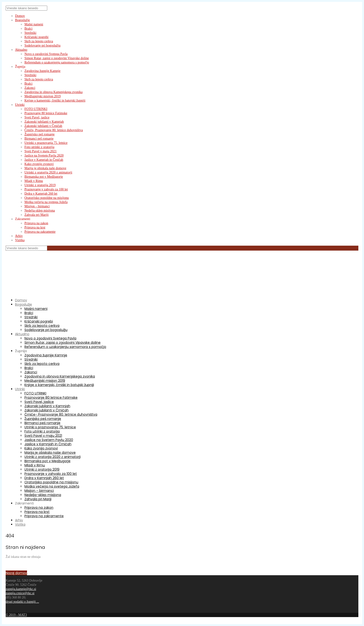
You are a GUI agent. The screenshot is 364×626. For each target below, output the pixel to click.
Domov (20, 16)
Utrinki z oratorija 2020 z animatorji (48, 172)
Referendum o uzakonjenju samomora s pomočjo (57, 62)
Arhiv (19, 236)
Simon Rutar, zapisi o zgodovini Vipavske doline (57, 58)
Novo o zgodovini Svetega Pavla (46, 54)
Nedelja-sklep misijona (40, 211)
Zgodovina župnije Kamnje (42, 71)
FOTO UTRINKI (36, 109)
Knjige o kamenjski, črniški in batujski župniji (55, 100)
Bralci (28, 29)
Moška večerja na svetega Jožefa (46, 202)
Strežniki (30, 33)
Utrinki (20, 105)
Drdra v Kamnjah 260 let (41, 194)
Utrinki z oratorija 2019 (40, 185)
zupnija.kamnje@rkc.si (21, 589)
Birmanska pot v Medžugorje (44, 177)
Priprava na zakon (36, 223)
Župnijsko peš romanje (39, 134)
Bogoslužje (22, 20)
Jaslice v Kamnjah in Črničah (44, 160)
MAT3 (23, 615)
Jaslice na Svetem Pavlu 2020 (44, 156)
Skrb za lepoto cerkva (39, 41)
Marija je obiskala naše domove (45, 168)
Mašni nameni (34, 24)
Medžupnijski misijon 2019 (43, 96)
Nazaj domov (16, 573)
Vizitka (20, 240)
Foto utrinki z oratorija (39, 147)
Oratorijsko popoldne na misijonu (47, 198)
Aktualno (21, 50)
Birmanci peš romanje (39, 139)
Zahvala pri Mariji (37, 215)
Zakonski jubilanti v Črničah (43, 126)
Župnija (20, 67)
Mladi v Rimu (34, 181)
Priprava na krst (35, 227)
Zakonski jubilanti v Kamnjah (44, 122)
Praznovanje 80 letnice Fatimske (46, 113)
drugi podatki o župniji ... (22, 602)
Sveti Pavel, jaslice (37, 117)
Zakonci (30, 88)
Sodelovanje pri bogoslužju (42, 45)
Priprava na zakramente (40, 232)
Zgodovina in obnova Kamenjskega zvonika (53, 92)
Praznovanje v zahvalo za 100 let (46, 189)
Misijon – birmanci (37, 206)
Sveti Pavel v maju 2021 (41, 151)
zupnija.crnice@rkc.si (20, 593)
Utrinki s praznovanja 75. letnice (46, 143)
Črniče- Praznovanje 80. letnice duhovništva (54, 130)
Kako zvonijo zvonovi (39, 164)
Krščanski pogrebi (36, 37)
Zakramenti (23, 219)
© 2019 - (12, 615)
